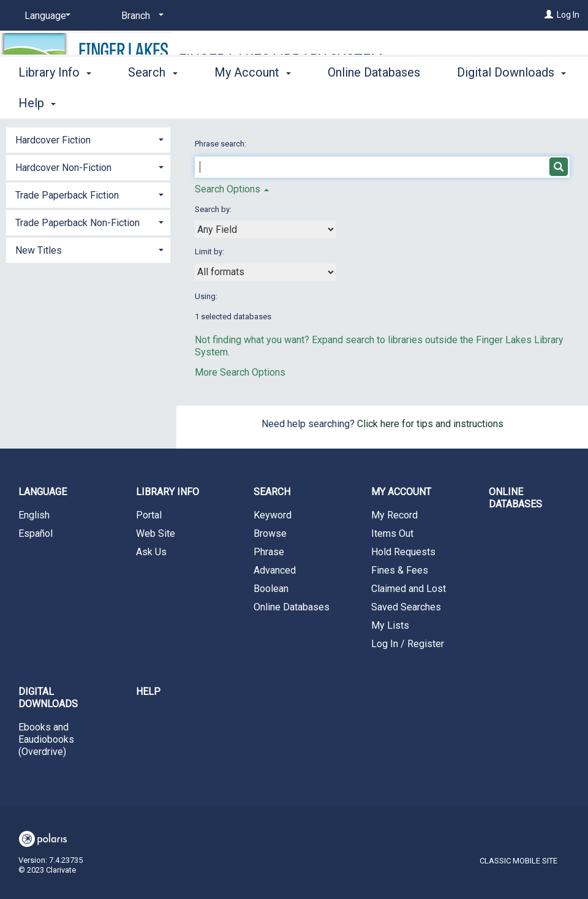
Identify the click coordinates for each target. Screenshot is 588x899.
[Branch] (140, 16)
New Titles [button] (39, 250)
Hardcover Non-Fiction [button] (63, 168)
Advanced (275, 570)
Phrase (269, 552)
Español (36, 533)
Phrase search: (221, 144)
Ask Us (151, 552)
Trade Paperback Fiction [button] (67, 195)
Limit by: (210, 252)
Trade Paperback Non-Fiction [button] (77, 223)
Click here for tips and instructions (430, 424)
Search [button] (153, 101)
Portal (149, 515)
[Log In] (549, 15)
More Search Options (240, 372)
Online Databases (374, 101)
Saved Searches (406, 607)
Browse (270, 533)
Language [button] (43, 492)
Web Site (156, 533)
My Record (394, 515)
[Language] (45, 16)
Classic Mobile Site (518, 861)
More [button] (481, 103)
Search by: (214, 209)
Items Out (392, 533)
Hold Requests (403, 552)
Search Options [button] (232, 189)
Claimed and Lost (409, 589)
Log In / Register (408, 644)
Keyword (273, 515)
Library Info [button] (55, 101)
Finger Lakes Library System (281, 59)
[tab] (88, 139)
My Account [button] (253, 101)
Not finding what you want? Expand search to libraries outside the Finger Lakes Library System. (379, 346)
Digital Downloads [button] (48, 698)
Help (148, 692)
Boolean (271, 589)
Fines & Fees (400, 570)
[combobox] (265, 229)
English (34, 515)
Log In (568, 15)
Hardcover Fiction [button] (53, 140)
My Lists (390, 625)
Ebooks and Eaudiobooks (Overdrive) (46, 739)
